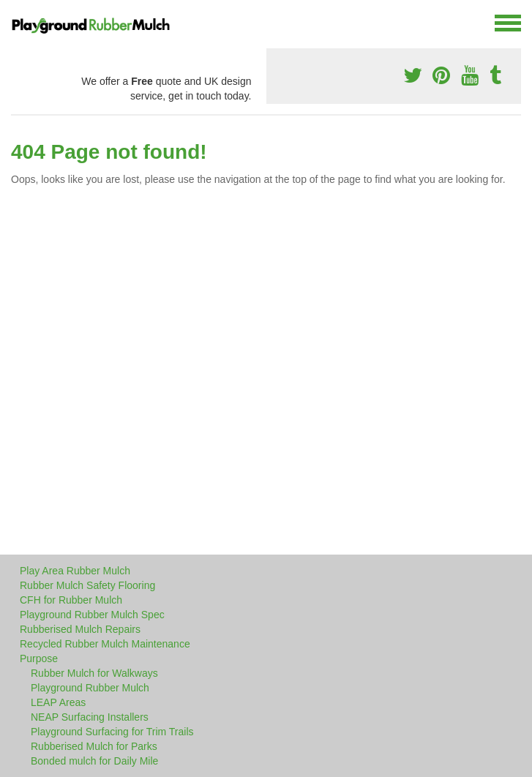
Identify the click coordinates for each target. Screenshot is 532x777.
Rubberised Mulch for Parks (94, 746)
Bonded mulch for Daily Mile (94, 761)
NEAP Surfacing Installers (90, 717)
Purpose (39, 658)
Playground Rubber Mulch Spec (92, 615)
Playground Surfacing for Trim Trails (112, 732)
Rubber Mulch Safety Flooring (87, 585)
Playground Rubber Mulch (90, 688)
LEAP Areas (58, 702)
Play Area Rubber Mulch (75, 571)
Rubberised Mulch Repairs (80, 629)
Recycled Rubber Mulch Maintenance (105, 644)
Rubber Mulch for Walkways (94, 673)
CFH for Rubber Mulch (71, 600)
